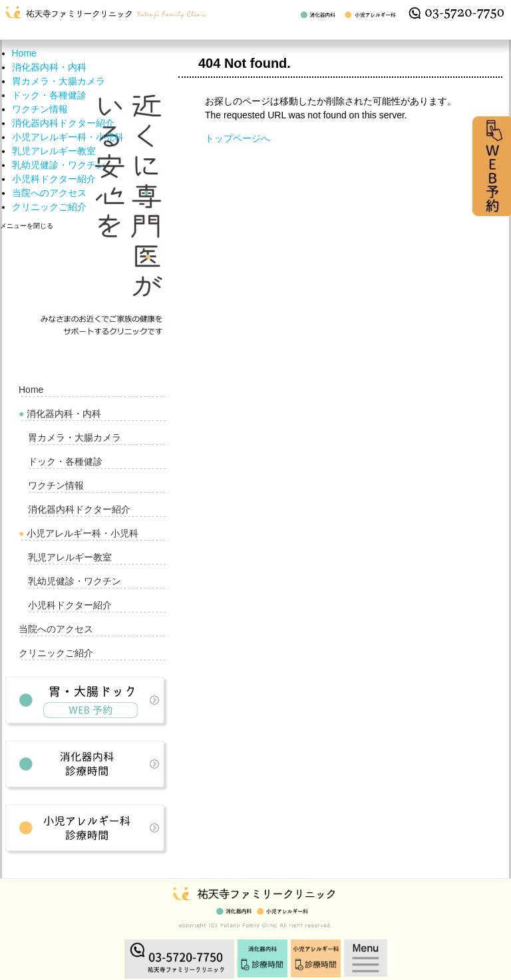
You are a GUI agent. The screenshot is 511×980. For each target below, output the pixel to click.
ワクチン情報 (40, 109)
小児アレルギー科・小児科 (68, 137)
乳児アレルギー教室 (54, 151)
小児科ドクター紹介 (54, 179)
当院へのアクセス (49, 193)
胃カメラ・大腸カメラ (59, 81)
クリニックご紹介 (49, 207)
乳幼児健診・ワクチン (59, 165)
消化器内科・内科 (49, 67)
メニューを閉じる (27, 226)
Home (24, 53)
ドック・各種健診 (49, 95)
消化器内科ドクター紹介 (63, 123)
